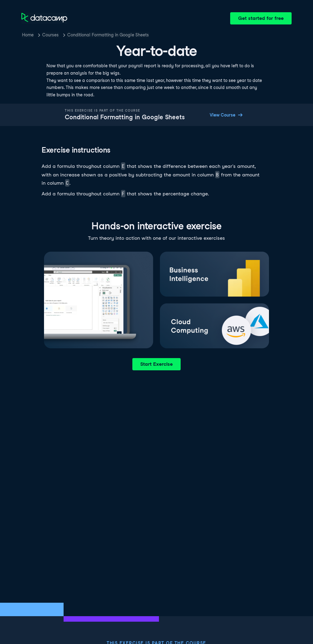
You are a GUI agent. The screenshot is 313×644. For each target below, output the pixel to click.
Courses (50, 35)
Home (28, 35)
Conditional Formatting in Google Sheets (108, 35)
